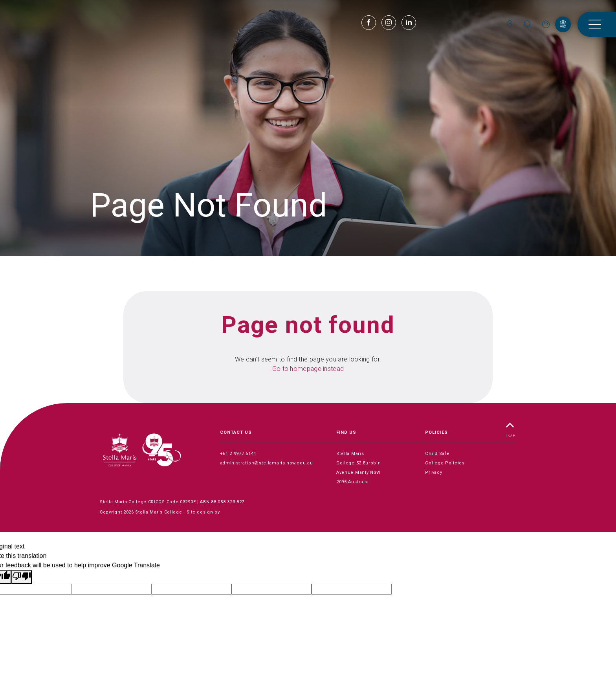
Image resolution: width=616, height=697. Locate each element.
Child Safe (437, 454)
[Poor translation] (22, 577)
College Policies (445, 463)
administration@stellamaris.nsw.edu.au (266, 463)
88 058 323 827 (228, 502)
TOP (511, 429)
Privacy (434, 472)
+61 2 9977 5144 (238, 454)
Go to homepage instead (308, 369)
